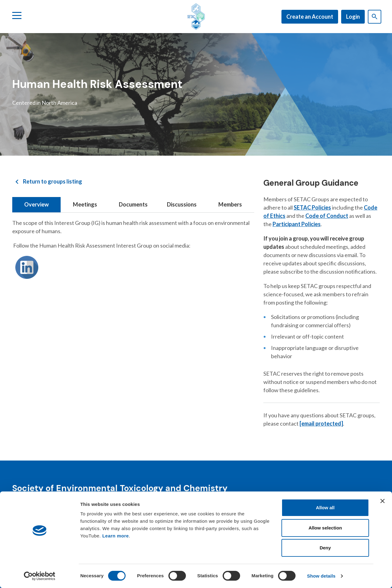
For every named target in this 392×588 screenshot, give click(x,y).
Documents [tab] (133, 204)
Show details (321, 576)
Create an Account (310, 17)
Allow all (325, 508)
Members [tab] (230, 204)
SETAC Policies (312, 207)
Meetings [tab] (85, 204)
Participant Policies (297, 224)
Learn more (116, 536)
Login (353, 17)
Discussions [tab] (182, 204)
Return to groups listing (53, 181)
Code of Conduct (327, 216)
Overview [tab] (36, 204)
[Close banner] (383, 501)
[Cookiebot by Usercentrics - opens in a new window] (40, 576)
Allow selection (325, 528)
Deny (325, 548)
